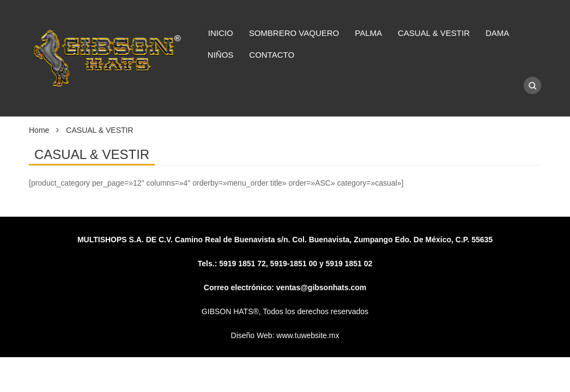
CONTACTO (272, 55)
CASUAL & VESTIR (434, 33)
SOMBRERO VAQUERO (294, 33)
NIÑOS (221, 55)
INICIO (221, 33)
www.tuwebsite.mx (308, 335)
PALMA (368, 33)
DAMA (497, 33)
